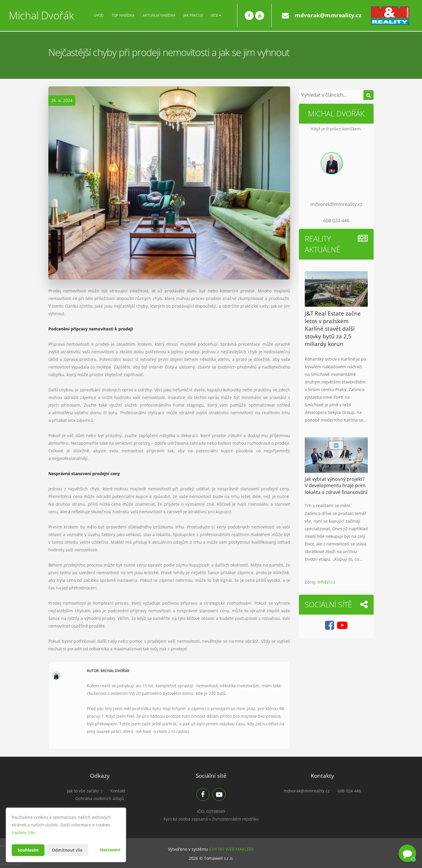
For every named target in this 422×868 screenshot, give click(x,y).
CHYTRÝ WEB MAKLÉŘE (232, 849)
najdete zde (23, 832)
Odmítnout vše (67, 850)
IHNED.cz (326, 582)
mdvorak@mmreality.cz (328, 15)
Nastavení (110, 850)
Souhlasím (28, 850)
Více (216, 16)
